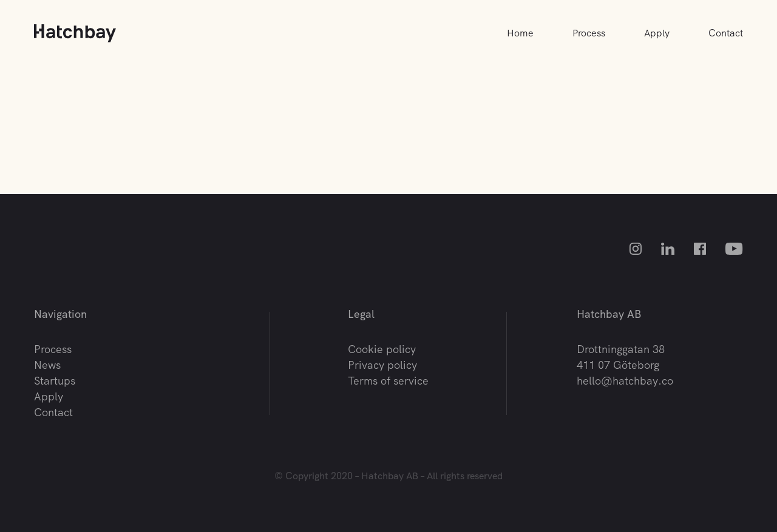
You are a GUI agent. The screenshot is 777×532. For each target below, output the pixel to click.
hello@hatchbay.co (625, 381)
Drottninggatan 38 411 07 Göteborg (621, 357)
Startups (55, 381)
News (47, 365)
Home (520, 33)
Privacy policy (382, 365)
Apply (657, 33)
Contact (726, 33)
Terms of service (388, 381)
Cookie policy (382, 349)
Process (589, 33)
